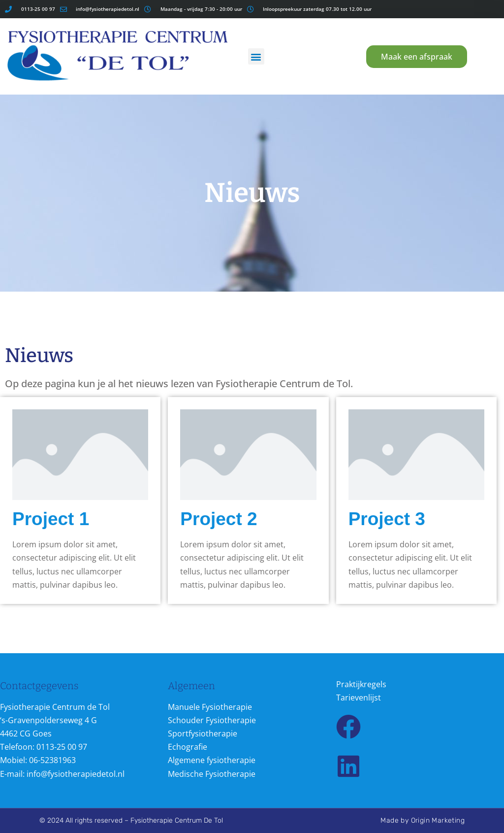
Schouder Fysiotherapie (212, 720)
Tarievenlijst (359, 698)
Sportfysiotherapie (203, 733)
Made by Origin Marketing (423, 820)
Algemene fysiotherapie (212, 760)
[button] (256, 56)
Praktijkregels (361, 684)
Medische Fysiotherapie (212, 774)
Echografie (188, 747)
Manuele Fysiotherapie (210, 707)
